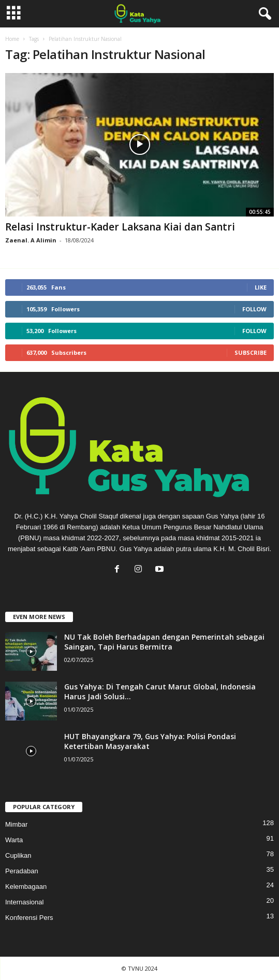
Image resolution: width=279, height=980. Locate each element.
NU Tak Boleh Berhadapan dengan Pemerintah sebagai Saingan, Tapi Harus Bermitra (164, 642)
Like (261, 287)
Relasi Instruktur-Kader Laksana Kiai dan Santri (120, 227)
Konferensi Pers (29, 918)
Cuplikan (18, 855)
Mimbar (16, 824)
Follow (254, 309)
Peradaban (22, 871)
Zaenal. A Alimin (31, 240)
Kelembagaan (26, 887)
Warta (14, 840)
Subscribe (251, 352)
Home (12, 39)
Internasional (24, 902)
